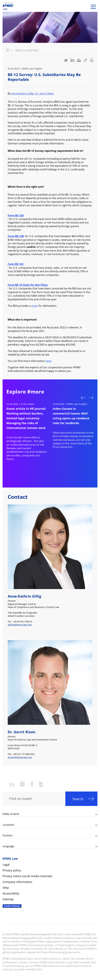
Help (6, 888)
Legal (6, 864)
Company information (17, 882)
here (48, 361)
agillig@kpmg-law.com (20, 625)
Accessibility (11, 893)
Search (78, 799)
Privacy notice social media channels (27, 876)
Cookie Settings (12, 906)
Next (91, 398)
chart (35, 306)
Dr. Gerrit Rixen (45, 94)
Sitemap (8, 899)
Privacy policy (12, 870)
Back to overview (27, 50)
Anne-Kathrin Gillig (23, 94)
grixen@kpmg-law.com (20, 757)
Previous (83, 398)
